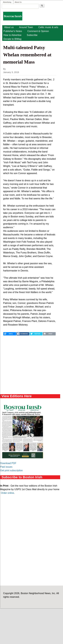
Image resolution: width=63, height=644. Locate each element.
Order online (7, 493)
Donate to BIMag (12, 39)
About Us (18, 2)
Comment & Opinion (38, 31)
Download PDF (8, 463)
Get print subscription (11, 470)
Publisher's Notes (13, 31)
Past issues (6, 467)
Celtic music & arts (48, 27)
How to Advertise (12, 35)
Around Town (26, 27)
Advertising (7, 2)
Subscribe (32, 35)
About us (9, 27)
